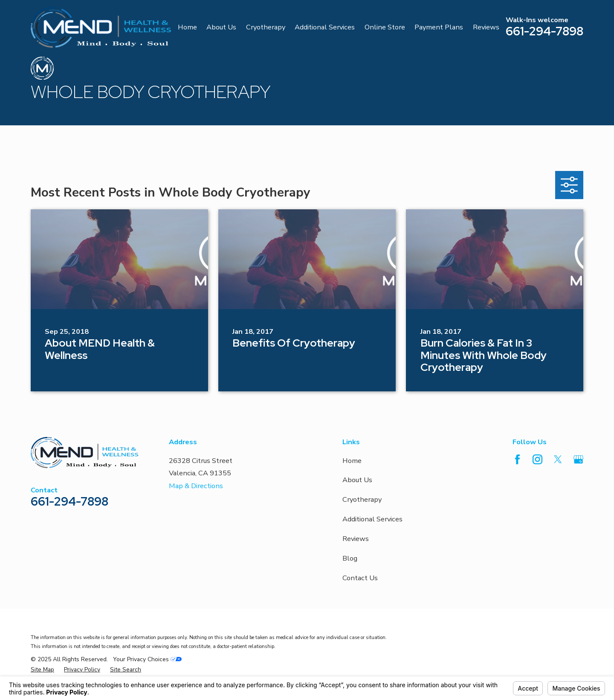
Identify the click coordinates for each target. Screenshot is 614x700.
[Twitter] (558, 459)
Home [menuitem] (187, 27)
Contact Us (360, 578)
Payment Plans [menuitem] (439, 27)
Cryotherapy (362, 499)
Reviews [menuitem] (486, 27)
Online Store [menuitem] (385, 27)
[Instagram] (537, 459)
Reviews (356, 539)
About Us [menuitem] (221, 27)
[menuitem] (42, 670)
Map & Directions (196, 486)
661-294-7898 (544, 31)
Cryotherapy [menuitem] (266, 27)
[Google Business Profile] (578, 459)
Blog (350, 558)
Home (352, 461)
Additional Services (372, 519)
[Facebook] (517, 459)
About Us (357, 480)
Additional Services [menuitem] (325, 27)
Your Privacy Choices (147, 659)
